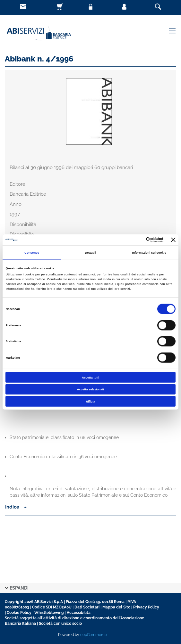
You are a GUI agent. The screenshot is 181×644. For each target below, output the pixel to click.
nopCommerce (94, 635)
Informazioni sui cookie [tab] (149, 252)
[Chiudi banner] (173, 240)
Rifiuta (90, 401)
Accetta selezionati (90, 389)
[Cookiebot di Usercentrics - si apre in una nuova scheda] (136, 240)
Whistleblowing (49, 613)
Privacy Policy (146, 607)
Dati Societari (87, 607)
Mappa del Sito (116, 607)
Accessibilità (79, 613)
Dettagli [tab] (90, 252)
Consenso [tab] (32, 252)
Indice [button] (16, 507)
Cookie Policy (19, 613)
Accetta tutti (90, 377)
